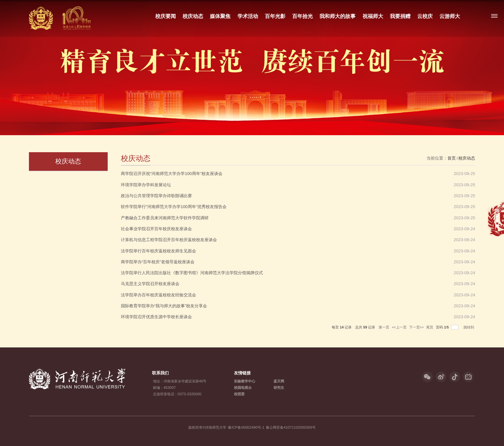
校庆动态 (193, 16)
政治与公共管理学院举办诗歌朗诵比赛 (156, 196)
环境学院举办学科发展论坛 (146, 185)
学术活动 (248, 16)
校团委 (239, 394)
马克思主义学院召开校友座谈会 (150, 284)
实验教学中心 (245, 381)
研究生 (279, 388)
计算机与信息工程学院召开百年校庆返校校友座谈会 (169, 240)
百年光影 (275, 16)
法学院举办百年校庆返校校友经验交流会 (158, 295)
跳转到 (469, 327)
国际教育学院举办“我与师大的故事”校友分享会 (164, 306)
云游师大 (450, 16)
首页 (452, 158)
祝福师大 (373, 16)
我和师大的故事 (337, 16)
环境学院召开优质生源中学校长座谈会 (156, 317)
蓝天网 (279, 381)
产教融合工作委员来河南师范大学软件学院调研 (165, 218)
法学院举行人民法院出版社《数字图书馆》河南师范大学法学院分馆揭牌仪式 (192, 273)
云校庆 (425, 16)
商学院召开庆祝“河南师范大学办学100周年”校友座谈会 (172, 174)
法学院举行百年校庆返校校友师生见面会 (158, 251)
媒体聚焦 (220, 16)
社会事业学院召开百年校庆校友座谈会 (156, 229)
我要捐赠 (400, 16)
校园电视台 (243, 388)
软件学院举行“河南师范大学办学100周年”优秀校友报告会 (174, 207)
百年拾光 (302, 16)
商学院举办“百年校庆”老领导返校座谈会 (158, 262)
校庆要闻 (166, 16)
